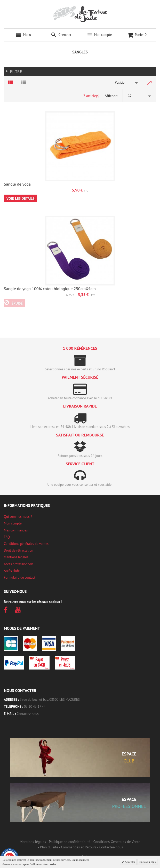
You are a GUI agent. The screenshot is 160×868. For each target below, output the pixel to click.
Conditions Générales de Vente (117, 842)
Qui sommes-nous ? (18, 517)
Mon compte (13, 523)
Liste (24, 83)
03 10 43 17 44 (35, 707)
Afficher (111, 96)
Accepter (130, 862)
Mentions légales (16, 557)
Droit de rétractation (18, 550)
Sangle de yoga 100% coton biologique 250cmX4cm (50, 289)
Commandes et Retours (79, 847)
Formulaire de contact (20, 578)
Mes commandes (16, 530)
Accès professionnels (19, 564)
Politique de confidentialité (70, 842)
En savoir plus (147, 862)
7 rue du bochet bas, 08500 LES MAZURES (50, 700)
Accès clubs (12, 571)
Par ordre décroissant (150, 83)
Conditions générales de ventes (26, 544)
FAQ (7, 537)
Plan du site (49, 847)
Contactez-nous (28, 714)
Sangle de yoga (17, 184)
